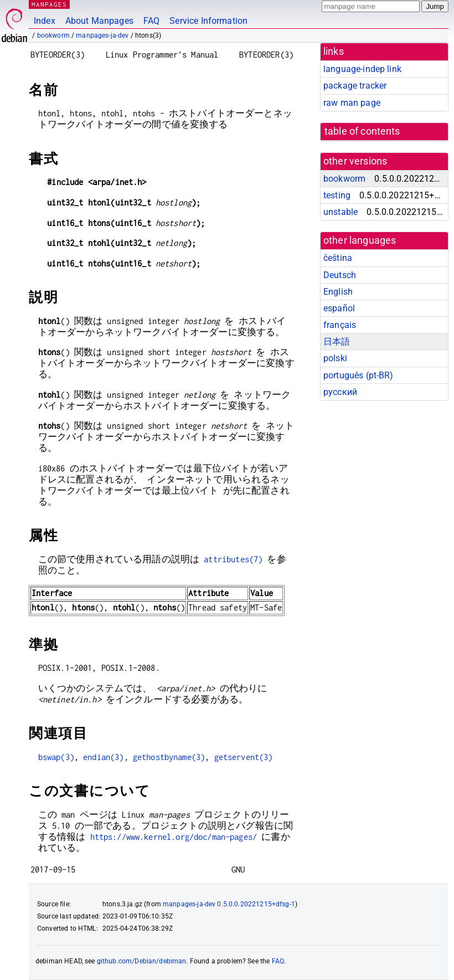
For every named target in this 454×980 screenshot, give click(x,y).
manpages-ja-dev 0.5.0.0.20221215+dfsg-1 (229, 904)
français (340, 325)
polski (335, 358)
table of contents (362, 131)
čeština (338, 258)
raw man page (352, 103)
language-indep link (362, 69)
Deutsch (340, 275)
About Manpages (99, 21)
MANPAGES (49, 4)
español (339, 308)
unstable (341, 212)
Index (45, 21)
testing (337, 195)
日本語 (337, 342)
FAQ (151, 21)
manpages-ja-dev (102, 35)
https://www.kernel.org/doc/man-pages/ (174, 837)
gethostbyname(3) (169, 757)
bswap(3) (56, 757)
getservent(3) (244, 757)
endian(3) (103, 757)
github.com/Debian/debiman (142, 961)
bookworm (53, 35)
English (338, 292)
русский (340, 392)
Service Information (208, 21)
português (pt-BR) (358, 375)
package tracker (355, 86)
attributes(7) (233, 559)
